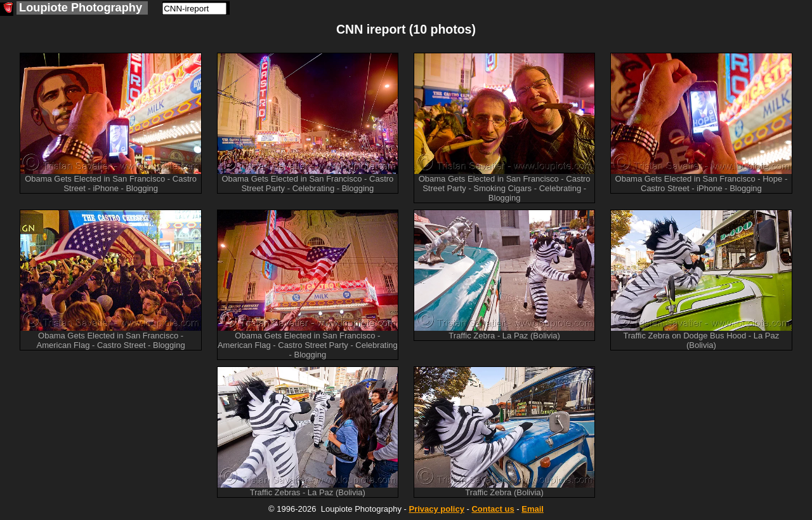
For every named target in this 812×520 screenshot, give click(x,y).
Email (533, 509)
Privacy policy (436, 509)
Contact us (493, 509)
